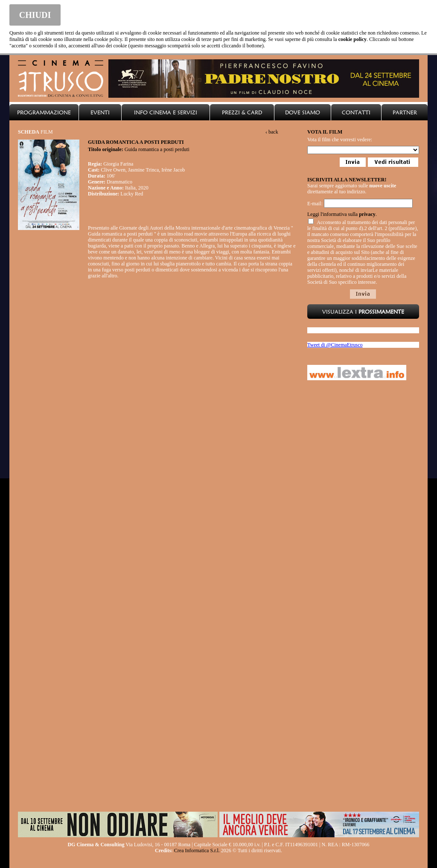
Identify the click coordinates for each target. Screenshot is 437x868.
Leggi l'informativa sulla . (342, 214)
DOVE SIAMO (303, 112)
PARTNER (405, 112)
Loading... (363, 150)
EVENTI (100, 112)
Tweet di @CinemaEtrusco (335, 345)
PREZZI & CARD (242, 112)
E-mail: (315, 204)
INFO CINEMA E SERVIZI (166, 112)
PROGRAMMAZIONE (44, 112)
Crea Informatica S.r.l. (197, 851)
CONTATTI (356, 112)
